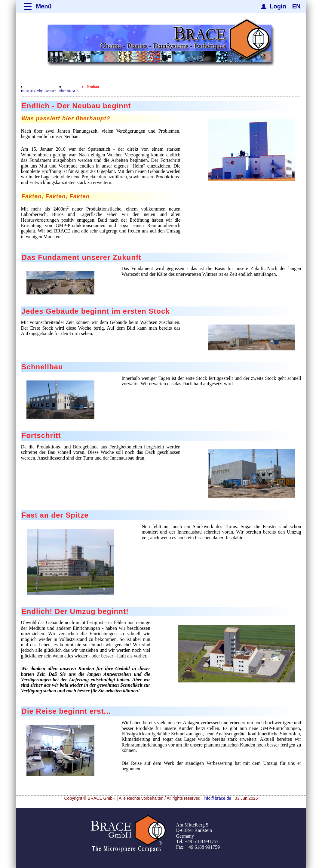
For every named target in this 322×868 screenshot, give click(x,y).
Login (278, 6)
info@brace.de (218, 798)
